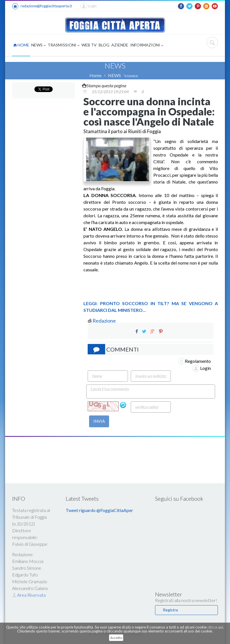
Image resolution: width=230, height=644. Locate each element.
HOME (21, 45)
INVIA (99, 421)
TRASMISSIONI (64, 45)
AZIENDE (120, 45)
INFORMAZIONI (147, 45)
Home (95, 75)
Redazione (105, 321)
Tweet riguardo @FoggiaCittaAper (99, 510)
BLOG (104, 45)
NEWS (38, 45)
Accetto (116, 638)
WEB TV (89, 45)
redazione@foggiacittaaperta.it (42, 6)
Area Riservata (29, 595)
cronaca (131, 76)
